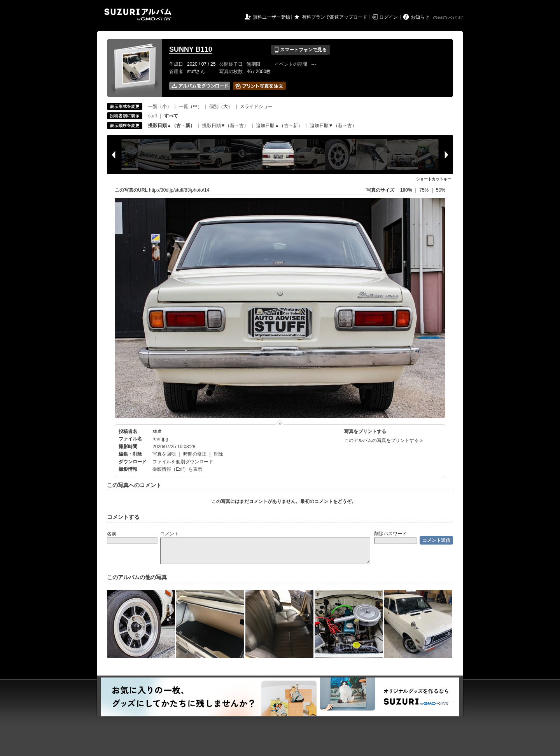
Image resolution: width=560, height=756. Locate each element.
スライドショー (256, 107)
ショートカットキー (434, 179)
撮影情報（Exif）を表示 (177, 469)
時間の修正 (195, 454)
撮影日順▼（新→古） (226, 126)
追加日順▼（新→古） (333, 126)
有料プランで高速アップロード (334, 17)
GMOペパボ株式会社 (448, 18)
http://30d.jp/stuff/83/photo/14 (179, 190)
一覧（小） (160, 107)
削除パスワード (390, 534)
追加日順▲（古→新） (279, 126)
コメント (170, 534)
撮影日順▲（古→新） (171, 126)
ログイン (388, 17)
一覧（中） (191, 107)
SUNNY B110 (191, 49)
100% (406, 190)
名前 (112, 534)
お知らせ (420, 17)
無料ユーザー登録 (271, 17)
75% (424, 190)
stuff (152, 116)
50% (441, 190)
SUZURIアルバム (138, 15)
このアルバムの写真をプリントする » (383, 440)
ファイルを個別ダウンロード (183, 462)
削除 (219, 454)
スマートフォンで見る (300, 50)
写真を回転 (164, 454)
